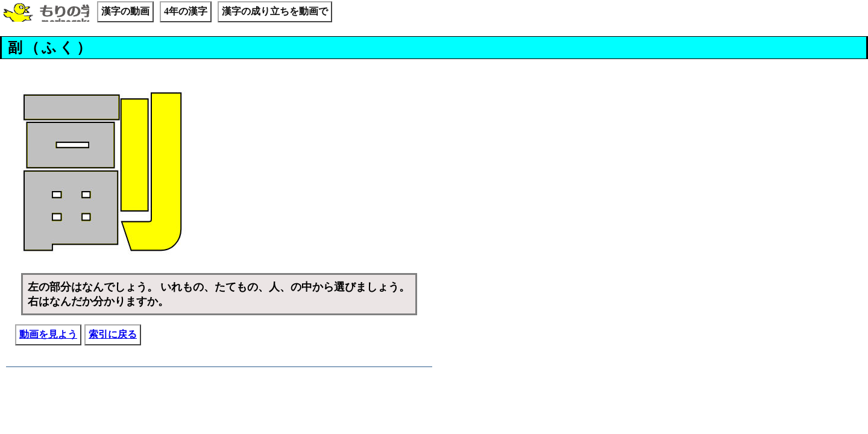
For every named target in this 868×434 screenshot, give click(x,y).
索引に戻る (113, 334)
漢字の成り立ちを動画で (275, 11)
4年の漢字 (186, 11)
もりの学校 (46, 13)
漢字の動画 (125, 11)
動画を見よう (48, 334)
